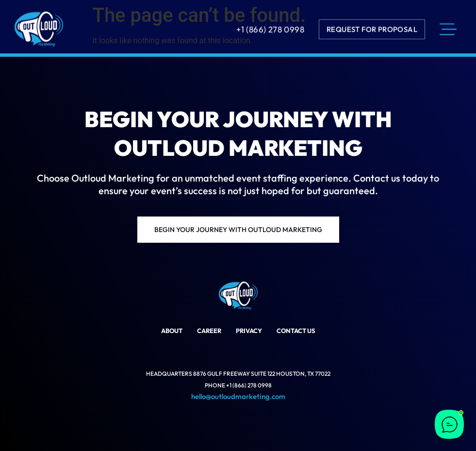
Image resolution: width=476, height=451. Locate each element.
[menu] (448, 28)
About (172, 331)
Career (209, 331)
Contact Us (296, 331)
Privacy (249, 331)
